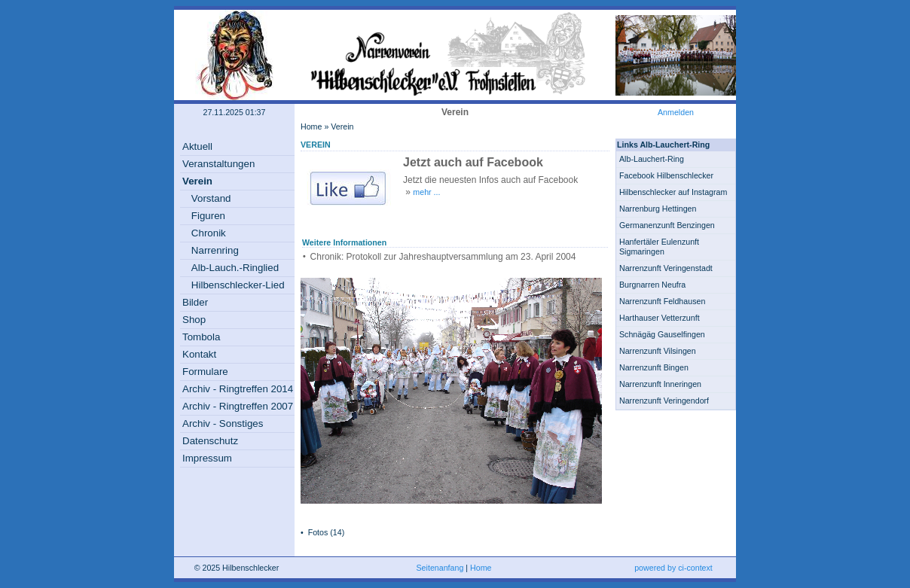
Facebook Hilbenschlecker (666, 175)
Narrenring (215, 250)
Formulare (205, 372)
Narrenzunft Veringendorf (664, 401)
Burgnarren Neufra (652, 285)
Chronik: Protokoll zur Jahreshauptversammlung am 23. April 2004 (443, 257)
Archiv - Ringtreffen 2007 (238, 406)
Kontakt (199, 354)
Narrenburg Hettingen (658, 209)
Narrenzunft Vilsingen (658, 351)
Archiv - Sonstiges (223, 423)
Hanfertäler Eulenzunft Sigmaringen (659, 247)
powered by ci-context (673, 568)
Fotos (318, 532)
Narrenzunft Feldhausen (662, 301)
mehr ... (426, 192)
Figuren (208, 216)
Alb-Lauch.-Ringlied (235, 268)
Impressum (207, 458)
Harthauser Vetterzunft (660, 318)
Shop (194, 320)
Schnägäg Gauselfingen (662, 334)
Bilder (195, 302)
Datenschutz (210, 441)
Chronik (209, 233)
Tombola (201, 337)
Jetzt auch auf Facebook (473, 162)
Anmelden (676, 112)
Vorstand (211, 198)
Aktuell (197, 146)
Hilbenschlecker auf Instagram (673, 192)
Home (311, 126)
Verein (197, 181)
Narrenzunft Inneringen (660, 384)
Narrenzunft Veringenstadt (666, 268)
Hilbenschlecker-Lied (238, 285)
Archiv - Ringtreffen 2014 (238, 389)
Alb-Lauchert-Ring (652, 159)
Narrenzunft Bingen (654, 367)
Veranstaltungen (218, 164)
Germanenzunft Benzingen (667, 225)
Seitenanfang (440, 568)
